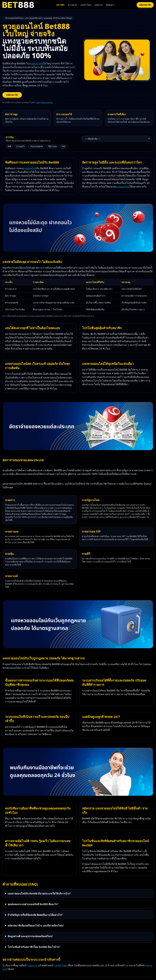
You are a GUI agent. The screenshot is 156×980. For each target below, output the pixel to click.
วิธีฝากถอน (52, 146)
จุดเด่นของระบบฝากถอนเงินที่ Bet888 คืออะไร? (33, 904)
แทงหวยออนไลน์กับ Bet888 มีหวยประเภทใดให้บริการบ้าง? (39, 894)
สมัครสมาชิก (145, 5)
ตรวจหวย (72, 5)
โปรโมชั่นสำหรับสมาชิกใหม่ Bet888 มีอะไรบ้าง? (34, 947)
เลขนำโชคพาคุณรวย (44, 102)
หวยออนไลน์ (36, 63)
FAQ (64, 146)
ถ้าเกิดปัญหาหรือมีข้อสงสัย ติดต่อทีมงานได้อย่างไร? (35, 915)
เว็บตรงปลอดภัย (36, 146)
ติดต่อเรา (110, 5)
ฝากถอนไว (21, 146)
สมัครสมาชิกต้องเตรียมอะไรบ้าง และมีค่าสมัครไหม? (36, 926)
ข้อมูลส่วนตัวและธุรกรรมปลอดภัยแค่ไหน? (30, 936)
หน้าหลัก (60, 5)
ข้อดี (9, 146)
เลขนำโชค (86, 5)
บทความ (99, 5)
